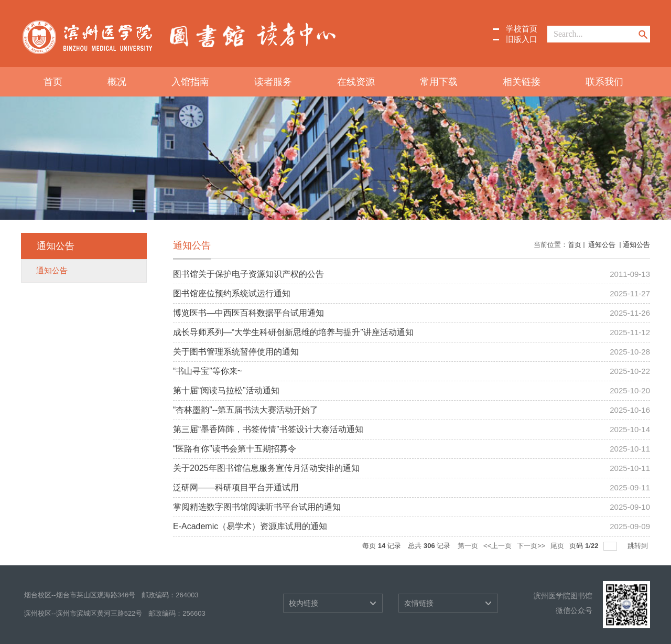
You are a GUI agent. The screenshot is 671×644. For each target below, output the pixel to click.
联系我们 (604, 82)
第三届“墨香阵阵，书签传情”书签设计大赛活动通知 (268, 429)
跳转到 (639, 546)
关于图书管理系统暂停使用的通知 (236, 352)
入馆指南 (190, 82)
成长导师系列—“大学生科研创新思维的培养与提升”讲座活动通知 (293, 332)
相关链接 (522, 82)
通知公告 (602, 245)
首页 (53, 82)
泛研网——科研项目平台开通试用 (236, 487)
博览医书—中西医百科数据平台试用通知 (248, 313)
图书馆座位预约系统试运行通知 (232, 293)
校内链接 (304, 603)
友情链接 (419, 603)
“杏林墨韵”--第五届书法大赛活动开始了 (246, 410)
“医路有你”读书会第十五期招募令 (235, 449)
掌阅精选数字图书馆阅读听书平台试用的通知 (257, 507)
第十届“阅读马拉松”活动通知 (226, 390)
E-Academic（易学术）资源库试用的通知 (250, 526)
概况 (117, 82)
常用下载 (439, 82)
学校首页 (522, 29)
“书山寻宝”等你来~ (208, 371)
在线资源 (356, 82)
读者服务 (273, 82)
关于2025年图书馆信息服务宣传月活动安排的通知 (266, 468)
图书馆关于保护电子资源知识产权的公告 (248, 274)
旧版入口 (522, 39)
